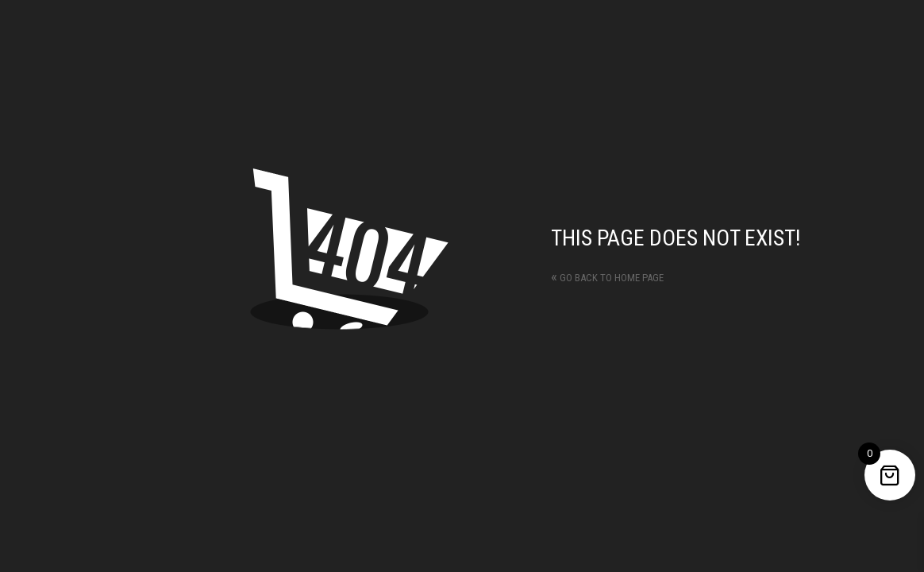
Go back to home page (607, 278)
